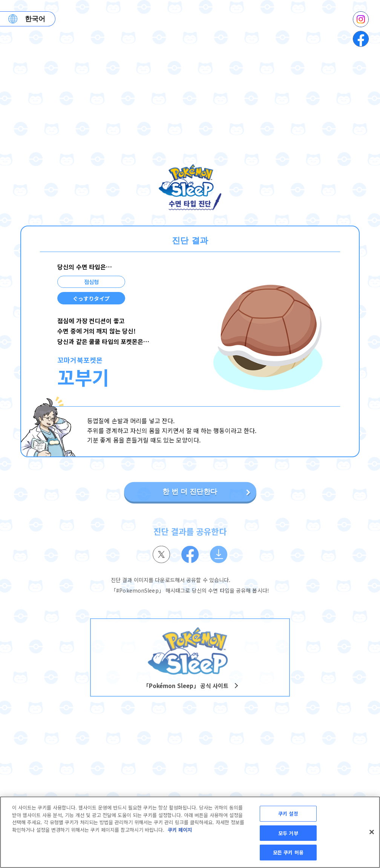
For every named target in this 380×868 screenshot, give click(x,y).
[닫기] (372, 832)
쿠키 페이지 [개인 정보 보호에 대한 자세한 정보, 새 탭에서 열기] (180, 830)
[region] (190, 832)
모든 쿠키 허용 (288, 852)
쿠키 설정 (288, 813)
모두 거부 (288, 833)
